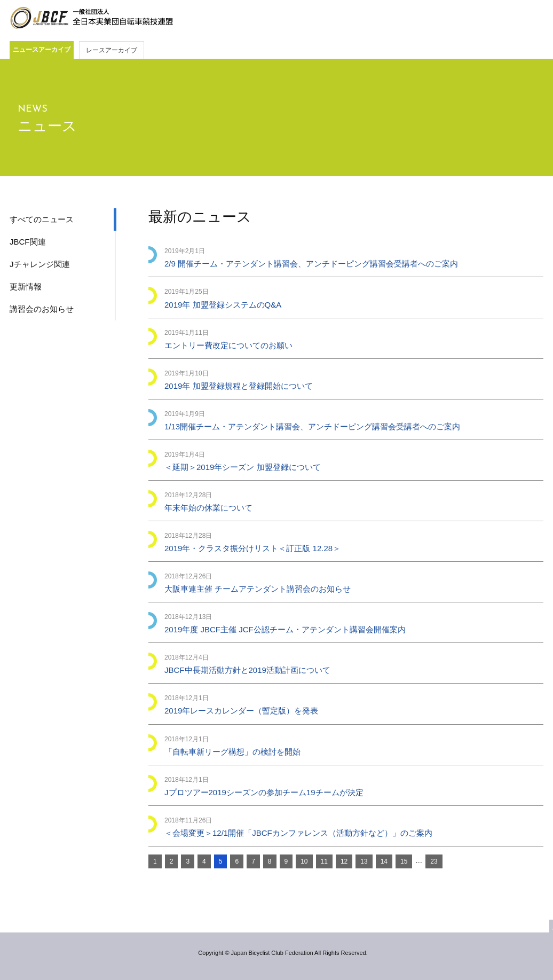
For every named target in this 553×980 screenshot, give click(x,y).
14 (384, 861)
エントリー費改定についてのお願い (228, 345)
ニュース (47, 126)
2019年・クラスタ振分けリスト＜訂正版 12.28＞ (252, 548)
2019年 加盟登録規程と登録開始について (239, 386)
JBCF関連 (28, 242)
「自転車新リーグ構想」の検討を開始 (232, 752)
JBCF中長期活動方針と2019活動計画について (247, 670)
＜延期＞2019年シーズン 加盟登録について (243, 467)
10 (304, 861)
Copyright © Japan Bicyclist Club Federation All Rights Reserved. (283, 953)
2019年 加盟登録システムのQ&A (223, 305)
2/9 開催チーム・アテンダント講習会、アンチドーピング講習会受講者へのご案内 (311, 264)
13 (364, 861)
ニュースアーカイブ (42, 50)
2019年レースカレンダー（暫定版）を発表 (241, 711)
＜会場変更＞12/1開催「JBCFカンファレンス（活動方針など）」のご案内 (298, 833)
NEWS (33, 109)
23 (434, 861)
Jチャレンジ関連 (40, 264)
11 (324, 861)
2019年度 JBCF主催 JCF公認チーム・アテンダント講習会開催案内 (285, 629)
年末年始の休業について (208, 508)
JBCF (91, 18)
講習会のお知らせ (42, 309)
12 (344, 861)
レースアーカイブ (112, 50)
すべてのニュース (42, 219)
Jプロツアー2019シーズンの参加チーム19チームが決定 (264, 792)
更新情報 (26, 287)
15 (404, 861)
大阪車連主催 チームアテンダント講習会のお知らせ (258, 589)
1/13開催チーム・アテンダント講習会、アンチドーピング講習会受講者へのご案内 (312, 426)
